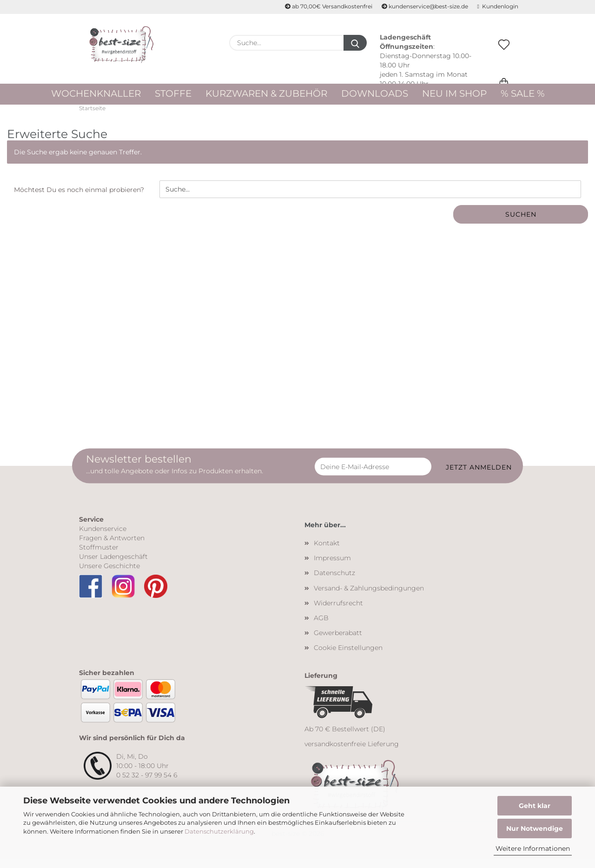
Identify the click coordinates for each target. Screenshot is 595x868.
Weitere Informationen (533, 848)
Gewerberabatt (338, 641)
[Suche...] (355, 43)
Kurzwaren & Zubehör (266, 93)
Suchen (521, 223)
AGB (321, 626)
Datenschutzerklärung (219, 831)
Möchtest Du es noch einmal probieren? (79, 199)
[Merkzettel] (504, 54)
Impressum (332, 566)
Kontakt (327, 551)
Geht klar (535, 806)
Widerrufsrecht (338, 611)
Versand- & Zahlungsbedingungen (369, 596)
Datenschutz (334, 581)
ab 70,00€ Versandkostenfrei (329, 6)
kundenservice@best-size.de (425, 6)
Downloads (375, 93)
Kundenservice (103, 537)
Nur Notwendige (535, 828)
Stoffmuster (99, 556)
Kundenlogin (498, 6)
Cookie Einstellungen (348, 656)
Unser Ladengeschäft (113, 565)
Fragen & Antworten (112, 546)
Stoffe (173, 93)
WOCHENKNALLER (96, 93)
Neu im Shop (454, 93)
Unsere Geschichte (109, 574)
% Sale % (523, 93)
